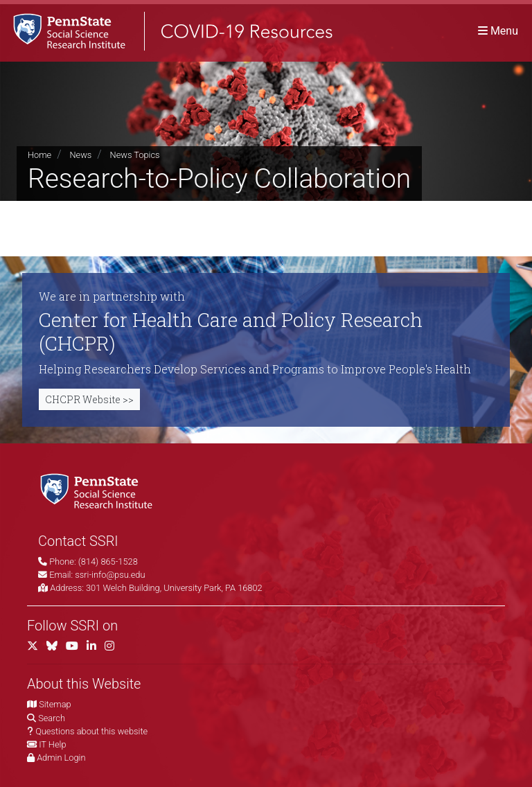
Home (39, 155)
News (80, 155)
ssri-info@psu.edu (110, 575)
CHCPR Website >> (89, 399)
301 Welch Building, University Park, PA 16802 (174, 588)
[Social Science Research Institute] (99, 490)
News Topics (135, 155)
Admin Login (61, 758)
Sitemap (55, 704)
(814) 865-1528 (108, 561)
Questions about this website (91, 731)
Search (52, 718)
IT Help (52, 744)
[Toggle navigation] (498, 31)
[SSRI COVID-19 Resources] (166, 31)
